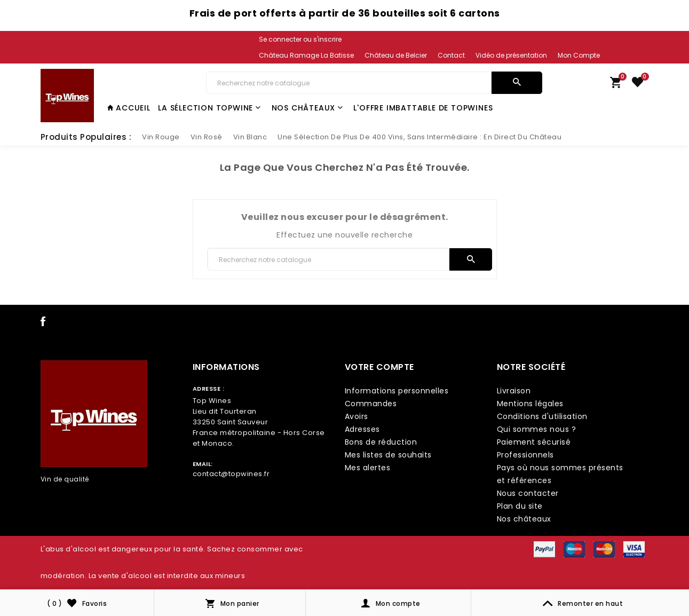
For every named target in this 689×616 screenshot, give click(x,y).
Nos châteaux (307, 108)
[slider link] (161, 137)
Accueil (129, 108)
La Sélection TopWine (209, 108)
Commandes (371, 404)
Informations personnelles (397, 391)
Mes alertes (368, 468)
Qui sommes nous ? (537, 429)
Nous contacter (528, 493)
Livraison (514, 391)
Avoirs (357, 416)
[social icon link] (43, 323)
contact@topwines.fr (231, 474)
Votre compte (379, 367)
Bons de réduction (381, 442)
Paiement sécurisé (534, 442)
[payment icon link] (544, 549)
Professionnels (525, 455)
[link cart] (616, 85)
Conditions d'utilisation (542, 416)
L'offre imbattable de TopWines (423, 108)
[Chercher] (349, 83)
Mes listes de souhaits (388, 455)
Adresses (362, 429)
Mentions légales (530, 404)
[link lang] (301, 56)
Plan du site (520, 506)
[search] (517, 83)
